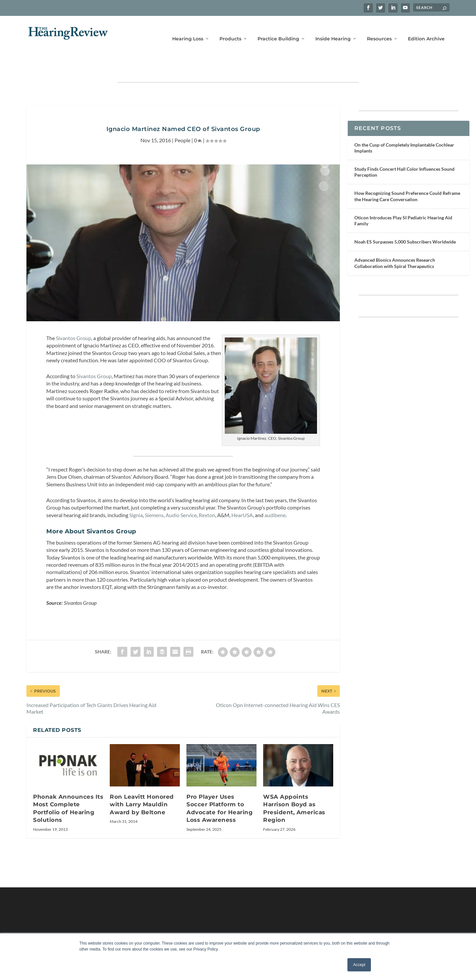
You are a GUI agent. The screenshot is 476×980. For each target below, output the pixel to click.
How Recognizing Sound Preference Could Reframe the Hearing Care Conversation (407, 176)
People (182, 120)
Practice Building (278, 29)
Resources (379, 29)
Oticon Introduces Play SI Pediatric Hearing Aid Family (403, 200)
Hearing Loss (188, 29)
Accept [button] (359, 965)
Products (230, 29)
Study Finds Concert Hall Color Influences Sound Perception (404, 151)
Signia (136, 494)
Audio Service (181, 494)
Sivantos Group (74, 317)
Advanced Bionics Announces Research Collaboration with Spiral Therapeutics (395, 242)
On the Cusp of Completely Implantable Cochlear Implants (404, 127)
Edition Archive (426, 29)
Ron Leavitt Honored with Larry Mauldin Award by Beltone (142, 784)
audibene (275, 494)
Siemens (154, 494)
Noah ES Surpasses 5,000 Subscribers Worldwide (405, 221)
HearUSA (242, 494)
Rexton (207, 494)
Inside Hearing (333, 29)
